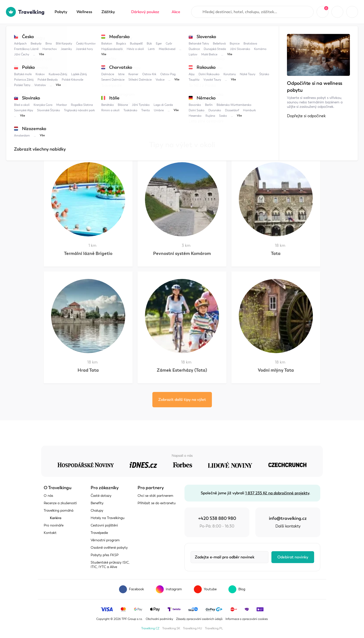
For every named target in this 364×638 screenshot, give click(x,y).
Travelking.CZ (150, 628)
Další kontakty (288, 526)
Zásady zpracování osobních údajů (199, 619)
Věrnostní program (105, 540)
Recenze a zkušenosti (60, 503)
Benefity (97, 503)
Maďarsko (96, 34)
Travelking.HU (192, 628)
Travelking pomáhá (59, 511)
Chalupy (97, 511)
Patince (170, 116)
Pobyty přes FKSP (105, 555)
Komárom (148, 34)
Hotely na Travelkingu (108, 518)
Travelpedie (68, 34)
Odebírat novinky (293, 557)
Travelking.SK (171, 628)
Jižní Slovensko (148, 116)
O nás (48, 496)
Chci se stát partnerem (155, 496)
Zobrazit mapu (57, 98)
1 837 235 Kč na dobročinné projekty (277, 493)
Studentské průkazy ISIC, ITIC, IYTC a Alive (110, 565)
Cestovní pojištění (104, 525)
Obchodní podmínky (159, 619)
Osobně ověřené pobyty (109, 548)
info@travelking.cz (288, 518)
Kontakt (50, 533)
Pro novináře (54, 525)
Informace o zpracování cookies (247, 619)
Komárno (122, 34)
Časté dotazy (101, 496)
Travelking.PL (214, 628)
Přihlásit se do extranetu (157, 503)
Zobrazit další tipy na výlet (182, 400)
